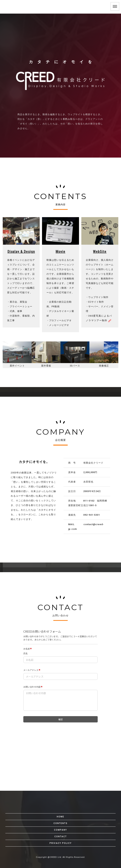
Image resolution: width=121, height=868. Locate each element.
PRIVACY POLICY (61, 843)
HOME (60, 817)
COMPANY (60, 830)
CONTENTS (60, 823)
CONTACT (61, 837)
